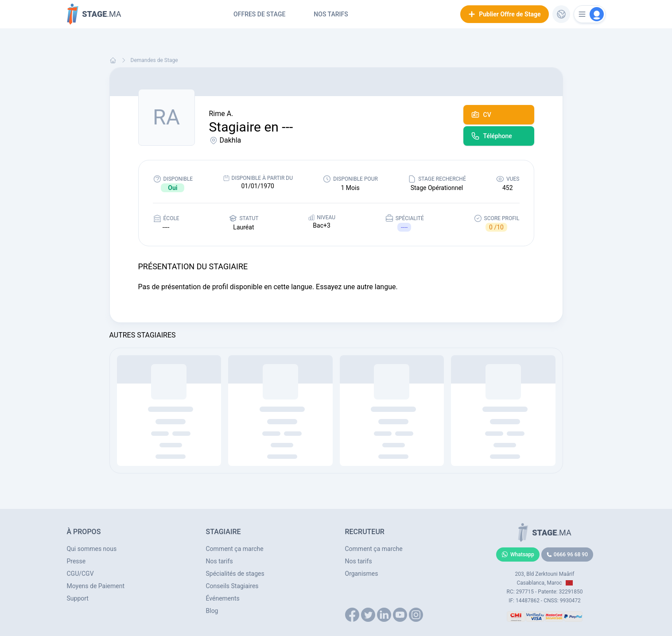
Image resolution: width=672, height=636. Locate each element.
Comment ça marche (235, 549)
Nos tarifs (331, 14)
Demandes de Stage (154, 60)
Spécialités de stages (235, 574)
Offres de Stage (259, 14)
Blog (212, 611)
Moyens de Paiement (96, 586)
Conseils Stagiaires (232, 586)
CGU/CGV (80, 574)
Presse (76, 561)
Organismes (362, 574)
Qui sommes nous (92, 549)
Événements (223, 598)
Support (78, 598)
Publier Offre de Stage (504, 14)
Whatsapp (518, 555)
